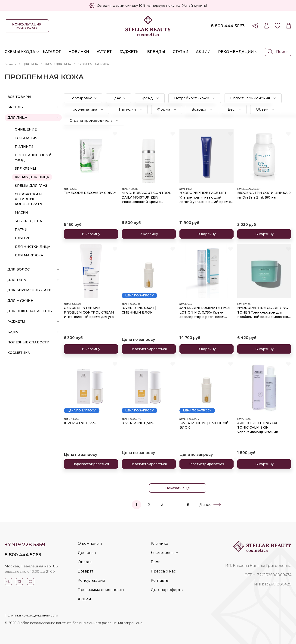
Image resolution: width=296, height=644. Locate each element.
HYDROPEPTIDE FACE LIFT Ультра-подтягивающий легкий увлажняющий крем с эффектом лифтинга (205, 198)
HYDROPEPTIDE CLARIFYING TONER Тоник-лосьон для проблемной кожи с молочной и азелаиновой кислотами (264, 313)
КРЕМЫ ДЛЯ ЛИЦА (58, 64)
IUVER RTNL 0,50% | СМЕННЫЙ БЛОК (139, 310)
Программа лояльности (101, 590)
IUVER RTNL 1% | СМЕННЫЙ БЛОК (204, 425)
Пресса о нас (163, 571)
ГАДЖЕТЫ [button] (33, 321)
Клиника (159, 543)
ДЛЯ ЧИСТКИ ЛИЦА (33, 247)
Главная (10, 64)
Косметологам (165, 553)
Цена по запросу (139, 295)
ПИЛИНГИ (24, 146)
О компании (90, 543)
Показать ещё (178, 488)
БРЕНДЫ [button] (33, 107)
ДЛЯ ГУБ (23, 238)
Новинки (79, 52)
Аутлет (104, 52)
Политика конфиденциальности (31, 615)
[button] (83, 98)
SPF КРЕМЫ (25, 168)
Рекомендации (236, 52)
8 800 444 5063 (228, 26)
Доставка (87, 553)
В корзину (91, 234)
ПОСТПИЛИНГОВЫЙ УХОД (33, 157)
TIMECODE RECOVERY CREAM (90, 193)
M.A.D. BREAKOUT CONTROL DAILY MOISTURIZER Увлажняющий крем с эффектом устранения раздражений (146, 198)
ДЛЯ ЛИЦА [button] (33, 118)
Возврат (85, 571)
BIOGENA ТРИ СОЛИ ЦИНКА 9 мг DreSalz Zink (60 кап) (264, 195)
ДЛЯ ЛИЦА (30, 64)
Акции (203, 52)
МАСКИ (21, 212)
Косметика (19, 353)
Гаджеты (129, 52)
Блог (155, 562)
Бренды (156, 52)
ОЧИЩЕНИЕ (26, 129)
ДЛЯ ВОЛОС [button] (33, 269)
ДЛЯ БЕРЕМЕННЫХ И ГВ (29, 290)
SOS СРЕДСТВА (28, 221)
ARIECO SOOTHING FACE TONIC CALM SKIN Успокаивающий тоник (259, 428)
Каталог (52, 52)
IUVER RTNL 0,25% (80, 423)
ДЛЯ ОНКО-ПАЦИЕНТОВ (30, 311)
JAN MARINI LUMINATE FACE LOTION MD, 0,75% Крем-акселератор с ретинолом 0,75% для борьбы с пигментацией (205, 313)
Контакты (160, 580)
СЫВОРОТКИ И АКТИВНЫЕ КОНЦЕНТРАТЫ (29, 199)
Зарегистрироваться (149, 349)
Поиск (278, 52)
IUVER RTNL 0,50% (138, 423)
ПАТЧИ (21, 230)
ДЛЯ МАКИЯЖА (29, 255)
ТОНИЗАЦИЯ (26, 138)
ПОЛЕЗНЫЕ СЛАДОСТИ (28, 342)
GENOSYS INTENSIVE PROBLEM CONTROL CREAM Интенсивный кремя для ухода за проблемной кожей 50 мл (91, 313)
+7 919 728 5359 (25, 545)
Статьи (180, 52)
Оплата (85, 562)
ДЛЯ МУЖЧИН (20, 301)
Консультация (91, 580)
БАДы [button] (33, 332)
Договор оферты (167, 590)
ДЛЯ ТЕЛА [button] (33, 280)
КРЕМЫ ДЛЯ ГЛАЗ (31, 186)
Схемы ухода (20, 52)
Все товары (19, 97)
